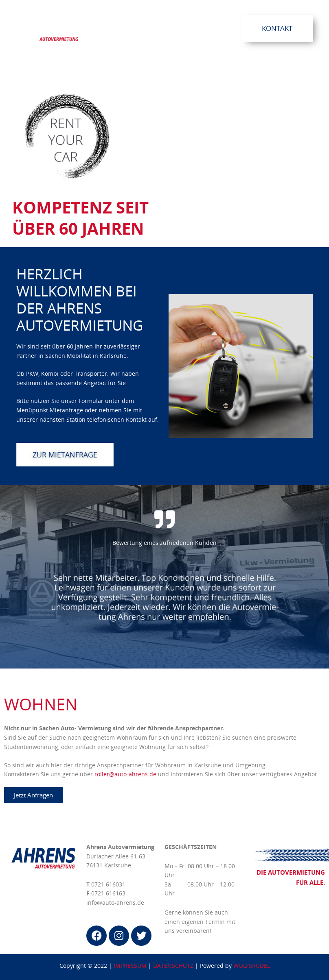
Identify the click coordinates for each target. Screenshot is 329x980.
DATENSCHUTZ (173, 966)
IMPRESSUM (130, 966)
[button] (183, 28)
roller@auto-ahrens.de (125, 774)
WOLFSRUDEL (252, 966)
